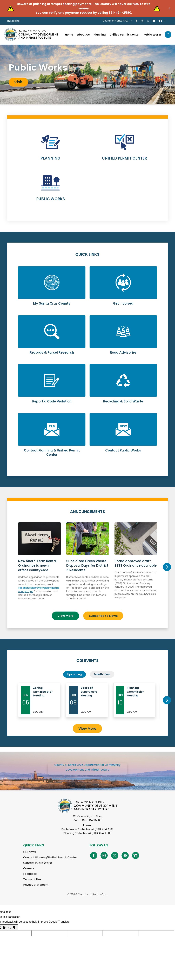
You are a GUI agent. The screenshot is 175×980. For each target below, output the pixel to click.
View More (65, 616)
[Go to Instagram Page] (142, 21)
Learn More (50, 149)
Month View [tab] (102, 674)
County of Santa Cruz (116, 21)
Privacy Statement (36, 885)
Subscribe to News (103, 616)
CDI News (30, 852)
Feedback (30, 874)
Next (167, 567)
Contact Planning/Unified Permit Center (50, 857)
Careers (29, 868)
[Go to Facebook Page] (136, 21)
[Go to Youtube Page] (154, 21)
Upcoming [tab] (75, 674)
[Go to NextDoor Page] (160, 21)
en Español (13, 21)
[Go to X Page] (148, 21)
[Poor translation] (12, 927)
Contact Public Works (38, 863)
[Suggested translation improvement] (49, 933)
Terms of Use (32, 879)
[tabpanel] (87, 74)
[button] (170, 9)
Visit (18, 82)
